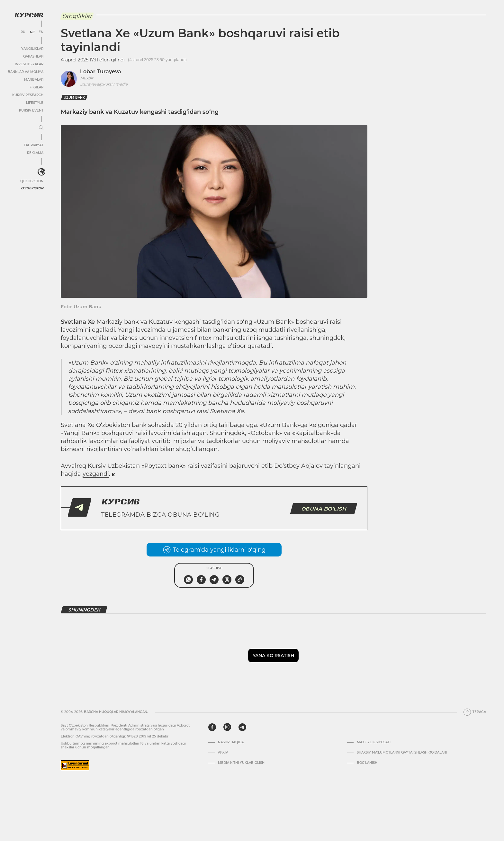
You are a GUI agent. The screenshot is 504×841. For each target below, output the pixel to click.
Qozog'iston (32, 181)
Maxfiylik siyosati (374, 742)
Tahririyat (34, 145)
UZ (32, 32)
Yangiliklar (32, 49)
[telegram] (242, 727)
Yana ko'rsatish (273, 656)
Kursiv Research (28, 95)
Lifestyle (35, 103)
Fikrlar (36, 87)
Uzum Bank (74, 98)
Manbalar (34, 80)
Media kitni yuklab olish (241, 763)
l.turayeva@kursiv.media (104, 84)
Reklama (35, 153)
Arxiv (223, 753)
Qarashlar (33, 56)
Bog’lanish (367, 763)
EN (41, 32)
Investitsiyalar (29, 64)
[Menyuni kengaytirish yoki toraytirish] (41, 128)
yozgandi (96, 474)
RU (23, 32)
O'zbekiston (32, 188)
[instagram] (227, 727)
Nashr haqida (231, 742)
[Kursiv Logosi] (29, 15)
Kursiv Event (31, 110)
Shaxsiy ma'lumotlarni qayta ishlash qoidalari (402, 753)
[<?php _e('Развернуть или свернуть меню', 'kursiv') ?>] (41, 172)
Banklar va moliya (26, 72)
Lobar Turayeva (101, 72)
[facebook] (212, 727)
